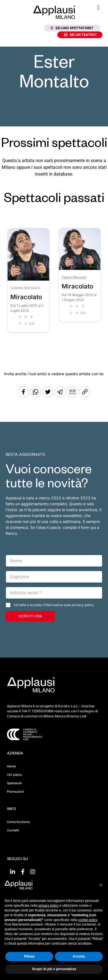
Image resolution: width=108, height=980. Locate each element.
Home (11, 766)
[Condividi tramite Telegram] (61, 396)
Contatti (13, 830)
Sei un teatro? (80, 35)
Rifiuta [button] (29, 956)
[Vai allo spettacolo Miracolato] (28, 279)
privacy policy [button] (48, 906)
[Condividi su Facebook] (23, 396)
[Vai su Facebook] (23, 872)
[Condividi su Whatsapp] (36, 396)
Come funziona (18, 822)
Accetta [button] (79, 956)
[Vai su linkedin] (13, 872)
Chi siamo (14, 775)
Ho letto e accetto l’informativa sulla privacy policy (54, 605)
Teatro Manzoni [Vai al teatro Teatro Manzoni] (74, 277)
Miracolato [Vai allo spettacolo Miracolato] (26, 297)
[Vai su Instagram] (33, 872)
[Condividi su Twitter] (48, 396)
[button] (98, 7)
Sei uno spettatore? (72, 28)
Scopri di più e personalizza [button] (54, 969)
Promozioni (16, 792)
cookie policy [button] (88, 920)
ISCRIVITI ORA (30, 616)
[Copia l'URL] (73, 396)
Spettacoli (14, 783)
